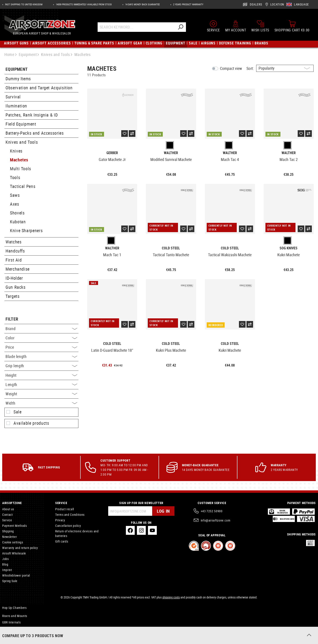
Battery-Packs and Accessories (35, 133)
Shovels (17, 213)
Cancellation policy (68, 526)
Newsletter (9, 537)
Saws (15, 195)
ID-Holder (14, 278)
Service (7, 520)
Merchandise (18, 269)
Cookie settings (13, 542)
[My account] (236, 26)
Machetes (19, 160)
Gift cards (62, 541)
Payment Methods (15, 526)
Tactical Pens (23, 186)
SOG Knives (289, 248)
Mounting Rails (12, 633)
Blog (5, 564)
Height (41, 375)
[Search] (180, 27)
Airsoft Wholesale (14, 553)
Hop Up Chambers (14, 608)
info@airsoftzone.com (216, 520)
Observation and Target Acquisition (39, 88)
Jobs (6, 559)
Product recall (65, 509)
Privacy (60, 520)
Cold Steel (171, 248)
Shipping (8, 531)
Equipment (17, 69)
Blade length (41, 356)
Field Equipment (21, 124)
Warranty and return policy (20, 548)
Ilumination (16, 106)
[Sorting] (285, 68)
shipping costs (171, 597)
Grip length (41, 366)
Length (41, 384)
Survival (13, 97)
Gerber (112, 153)
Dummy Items (18, 79)
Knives (16, 151)
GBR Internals (11, 622)
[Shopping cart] (292, 26)
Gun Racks (16, 287)
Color (41, 338)
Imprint (7, 570)
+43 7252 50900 (212, 511)
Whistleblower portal (16, 575)
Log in (163, 511)
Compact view (231, 68)
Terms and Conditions (70, 515)
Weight (41, 394)
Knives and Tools (22, 142)
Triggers (8, 628)
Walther (171, 153)
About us (8, 509)
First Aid (14, 260)
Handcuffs (15, 251)
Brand (41, 329)
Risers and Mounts (15, 616)
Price (41, 347)
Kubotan (18, 222)
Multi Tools (21, 169)
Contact (7, 515)
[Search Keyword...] (136, 27)
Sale (18, 412)
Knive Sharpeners (26, 230)
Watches (13, 242)
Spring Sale (10, 581)
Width (41, 403)
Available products (31, 423)
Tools (15, 177)
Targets (12, 296)
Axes (15, 204)
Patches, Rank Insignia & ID (32, 115)
